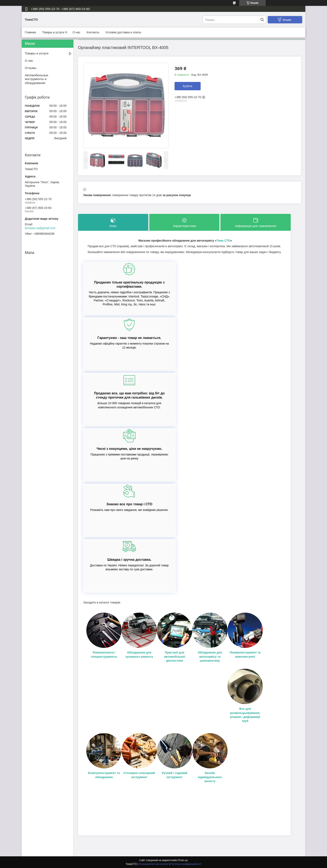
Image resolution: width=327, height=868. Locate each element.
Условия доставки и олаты (123, 32)
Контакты (93, 32)
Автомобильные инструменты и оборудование (36, 79)
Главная (30, 32)
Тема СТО (223, 241)
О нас (76, 32)
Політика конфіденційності (186, 864)
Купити (188, 86)
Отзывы (31, 68)
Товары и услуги (53, 32)
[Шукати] (262, 20)
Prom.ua (183, 860)
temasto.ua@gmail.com (40, 228)
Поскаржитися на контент (153, 864)
